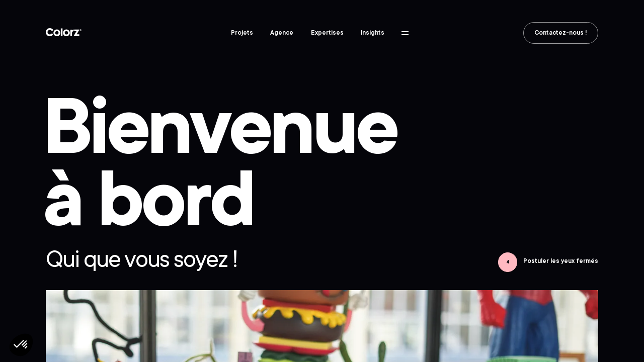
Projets (242, 33)
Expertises (327, 33)
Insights (373, 33)
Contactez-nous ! (560, 33)
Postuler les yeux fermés (561, 261)
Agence (282, 33)
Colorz (64, 32)
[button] (21, 345)
